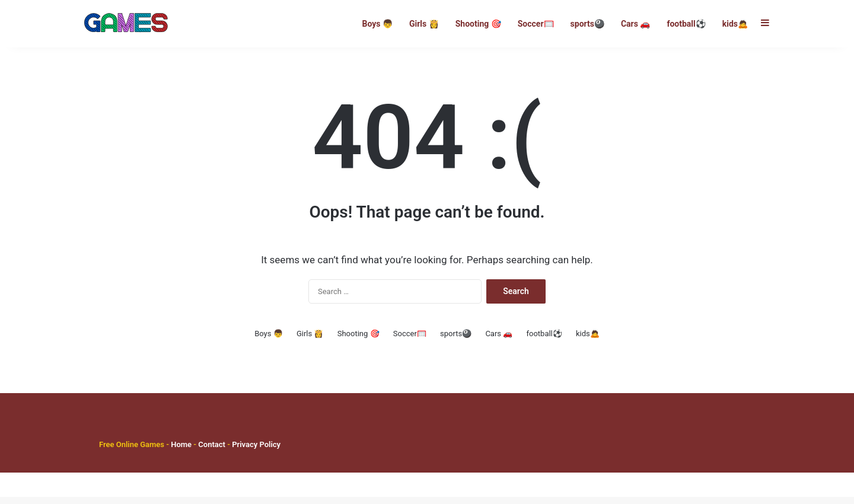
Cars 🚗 (635, 24)
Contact (213, 452)
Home (181, 452)
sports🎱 (587, 24)
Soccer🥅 (536, 24)
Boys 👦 (377, 24)
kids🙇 (735, 24)
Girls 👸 (424, 24)
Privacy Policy (255, 452)
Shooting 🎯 (478, 24)
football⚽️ (686, 24)
